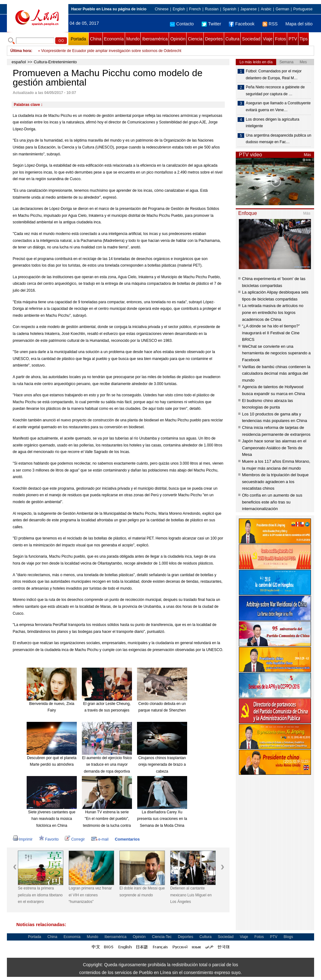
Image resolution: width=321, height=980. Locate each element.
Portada (78, 39)
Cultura (232, 39)
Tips (304, 39)
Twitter (211, 24)
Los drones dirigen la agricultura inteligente (273, 123)
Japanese (249, 9)
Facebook (242, 24)
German (282, 9)
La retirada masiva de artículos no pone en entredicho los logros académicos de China (273, 312)
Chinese (162, 9)
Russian (212, 9)
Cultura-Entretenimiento (55, 62)
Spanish (229, 9)
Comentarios (127, 839)
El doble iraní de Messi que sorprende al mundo (142, 892)
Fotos (280, 39)
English (179, 9)
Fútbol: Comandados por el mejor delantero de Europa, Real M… (274, 75)
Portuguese (303, 9)
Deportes (214, 39)
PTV (293, 39)
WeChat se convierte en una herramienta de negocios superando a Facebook (276, 353)
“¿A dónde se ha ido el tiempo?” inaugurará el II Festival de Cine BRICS (271, 333)
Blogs (288, 937)
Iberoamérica (155, 39)
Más (307, 155)
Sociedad (251, 39)
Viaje (268, 39)
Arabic (266, 9)
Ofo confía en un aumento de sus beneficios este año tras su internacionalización (272, 502)
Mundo (133, 39)
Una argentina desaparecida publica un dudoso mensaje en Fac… (279, 139)
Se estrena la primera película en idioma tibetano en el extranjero (40, 895)
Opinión (178, 39)
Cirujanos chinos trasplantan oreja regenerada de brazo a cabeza (162, 765)
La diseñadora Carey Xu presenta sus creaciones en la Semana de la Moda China (162, 819)
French (195, 9)
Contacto (182, 24)
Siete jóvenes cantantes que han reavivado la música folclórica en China (52, 819)
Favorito (49, 839)
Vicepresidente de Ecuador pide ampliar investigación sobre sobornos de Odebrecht (111, 51)
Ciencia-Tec (162, 937)
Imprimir (23, 839)
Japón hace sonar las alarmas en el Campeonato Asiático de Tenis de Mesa (274, 448)
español (19, 62)
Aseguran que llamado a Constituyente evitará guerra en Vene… (278, 107)
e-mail (100, 839)
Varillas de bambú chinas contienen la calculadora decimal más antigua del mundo (276, 373)
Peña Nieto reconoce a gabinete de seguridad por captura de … (275, 91)
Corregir (75, 839)
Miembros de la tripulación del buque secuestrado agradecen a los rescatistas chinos (275, 482)
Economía (114, 39)
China (96, 39)
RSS (270, 24)
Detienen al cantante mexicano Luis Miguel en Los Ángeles (191, 895)
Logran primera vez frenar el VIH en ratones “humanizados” (90, 895)
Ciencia (195, 39)
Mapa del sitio (299, 24)
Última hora (21, 51)
